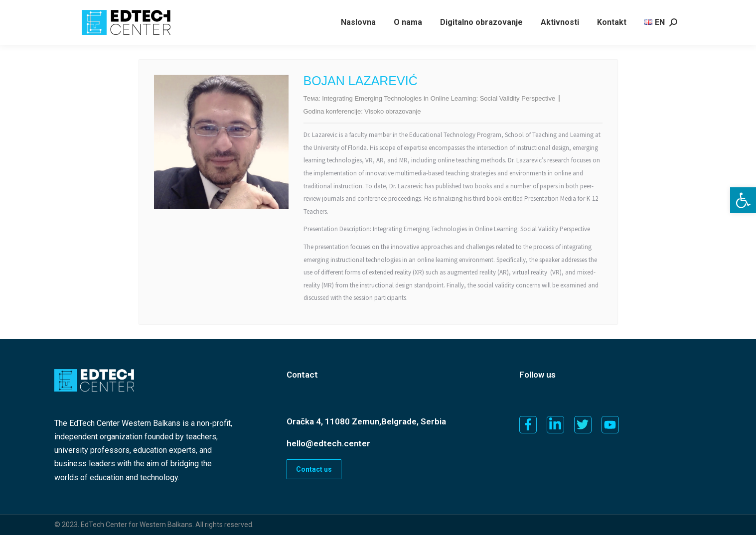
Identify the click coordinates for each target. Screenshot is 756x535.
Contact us (314, 469)
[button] (743, 200)
